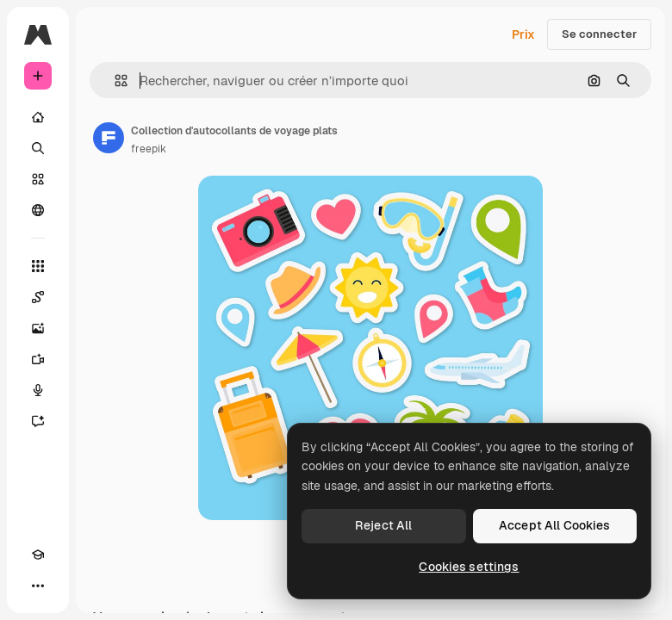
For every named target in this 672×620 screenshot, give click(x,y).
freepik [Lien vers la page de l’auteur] (149, 149)
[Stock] (38, 179)
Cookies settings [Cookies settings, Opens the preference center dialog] (469, 567)
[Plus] (38, 586)
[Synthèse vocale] (38, 390)
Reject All (383, 525)
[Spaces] (38, 297)
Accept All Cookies (555, 525)
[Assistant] (38, 421)
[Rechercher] (38, 148)
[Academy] (38, 555)
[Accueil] (38, 117)
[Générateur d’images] (38, 328)
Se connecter (599, 34)
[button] (114, 81)
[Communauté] (38, 210)
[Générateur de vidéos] (38, 359)
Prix (523, 34)
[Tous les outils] (38, 266)
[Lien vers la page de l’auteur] (109, 138)
